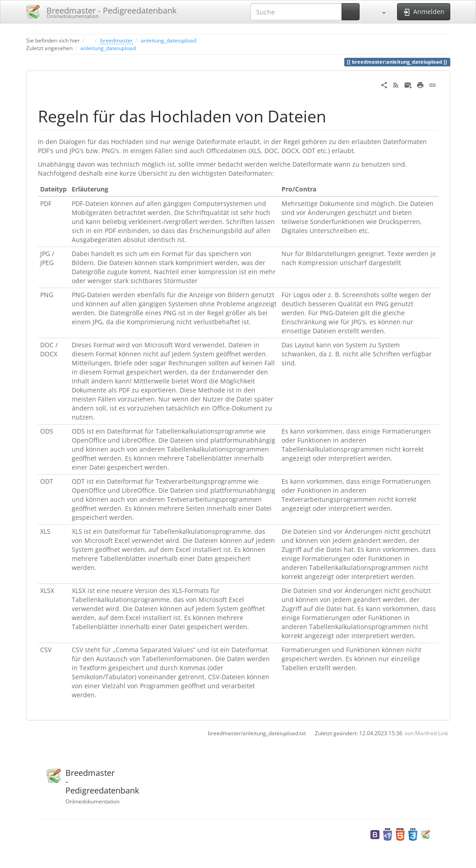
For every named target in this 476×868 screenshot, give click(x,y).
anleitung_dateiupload (169, 40)
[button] (379, 12)
